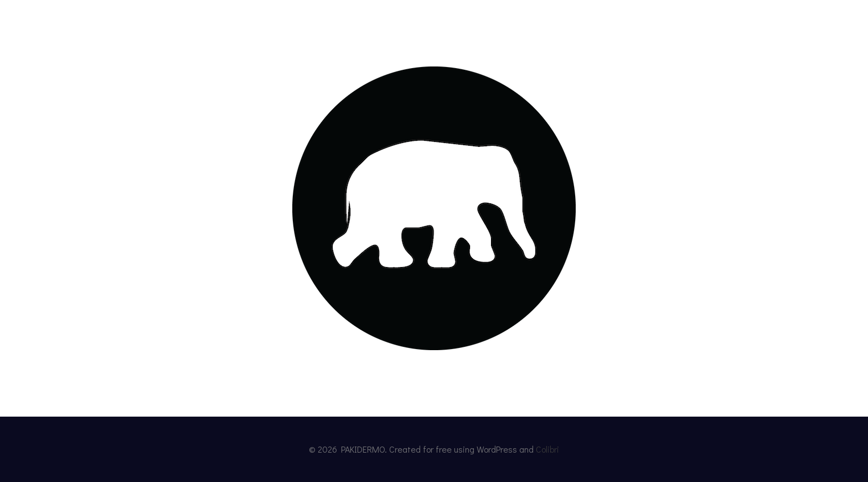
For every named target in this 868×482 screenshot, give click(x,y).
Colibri (547, 449)
